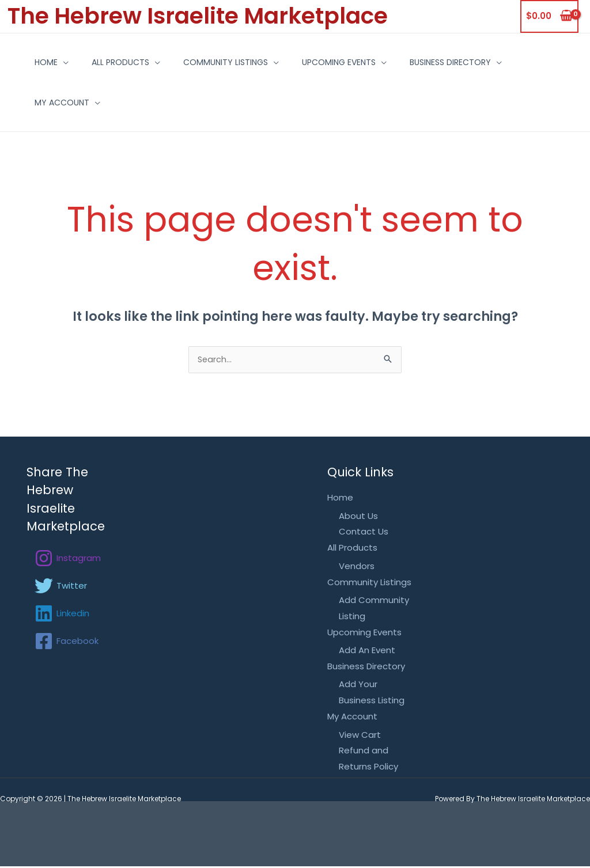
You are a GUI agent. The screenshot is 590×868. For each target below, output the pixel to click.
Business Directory (473, 62)
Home (35, 62)
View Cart (360, 736)
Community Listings (231, 62)
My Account (50, 103)
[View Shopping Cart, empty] (550, 16)
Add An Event (367, 652)
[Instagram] (68, 559)
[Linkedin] (62, 615)
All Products (118, 62)
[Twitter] (61, 587)
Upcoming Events (353, 62)
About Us (358, 517)
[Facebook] (67, 642)
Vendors (357, 567)
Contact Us (364, 533)
